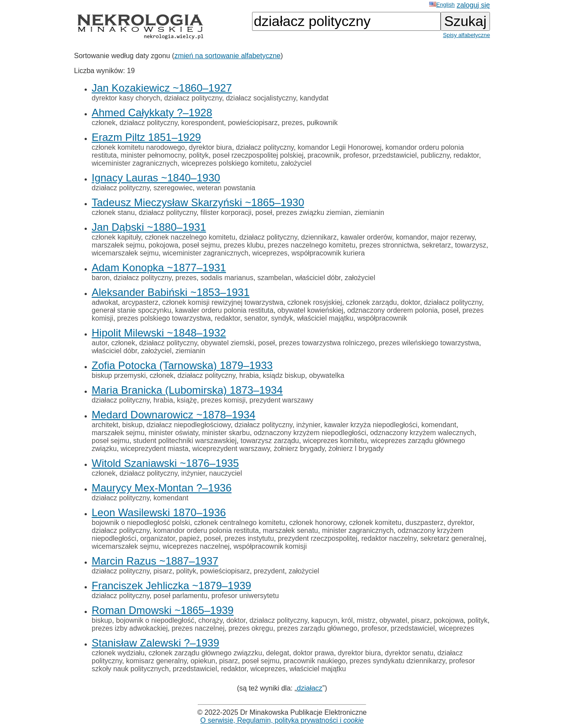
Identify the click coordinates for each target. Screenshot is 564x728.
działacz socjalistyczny (261, 98)
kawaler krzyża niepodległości (371, 425)
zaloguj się (473, 5)
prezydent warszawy (281, 400)
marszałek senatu (290, 530)
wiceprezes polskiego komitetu (229, 163)
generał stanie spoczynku (132, 310)
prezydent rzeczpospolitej (318, 538)
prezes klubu (244, 245)
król (347, 620)
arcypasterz (140, 302)
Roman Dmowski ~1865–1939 (163, 610)
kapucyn (324, 620)
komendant (439, 425)
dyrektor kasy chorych (126, 98)
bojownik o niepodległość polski (141, 523)
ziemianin (369, 212)
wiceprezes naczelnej (196, 546)
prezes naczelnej (198, 628)
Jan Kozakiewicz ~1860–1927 (162, 88)
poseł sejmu (201, 245)
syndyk (282, 318)
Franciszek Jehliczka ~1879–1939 (171, 586)
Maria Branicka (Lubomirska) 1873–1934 (187, 390)
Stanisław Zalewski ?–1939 (156, 643)
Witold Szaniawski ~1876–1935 (165, 463)
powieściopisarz (253, 123)
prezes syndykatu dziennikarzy (397, 661)
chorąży (210, 620)
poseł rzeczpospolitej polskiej (258, 155)
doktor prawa (314, 653)
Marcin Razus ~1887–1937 (155, 561)
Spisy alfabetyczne (466, 35)
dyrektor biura (211, 147)
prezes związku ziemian (314, 212)
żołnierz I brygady (356, 449)
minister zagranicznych (358, 530)
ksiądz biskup (284, 375)
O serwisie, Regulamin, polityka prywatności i (282, 720)
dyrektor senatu (409, 653)
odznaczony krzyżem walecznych (422, 433)
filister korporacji (226, 212)
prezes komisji (223, 400)
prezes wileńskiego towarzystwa (429, 343)
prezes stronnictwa (388, 245)
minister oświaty (173, 433)
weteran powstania (226, 188)
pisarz (163, 571)
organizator (158, 538)
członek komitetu (375, 523)
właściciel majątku (325, 318)
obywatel (393, 620)
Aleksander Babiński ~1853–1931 (171, 292)
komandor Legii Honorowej (340, 147)
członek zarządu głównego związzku (205, 653)
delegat (278, 653)
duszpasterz (424, 523)
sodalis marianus (227, 278)
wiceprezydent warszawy (231, 449)
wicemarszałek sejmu (125, 253)
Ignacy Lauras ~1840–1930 (156, 178)
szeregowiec (173, 188)
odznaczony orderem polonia (392, 310)
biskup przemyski (119, 375)
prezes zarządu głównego (317, 628)
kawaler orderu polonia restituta (224, 310)
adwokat (105, 302)
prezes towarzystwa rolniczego (327, 343)
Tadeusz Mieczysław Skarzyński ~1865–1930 (198, 202)
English (442, 5)
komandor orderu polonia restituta (206, 530)
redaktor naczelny (389, 538)
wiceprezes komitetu (335, 441)
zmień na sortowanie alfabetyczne (228, 56)
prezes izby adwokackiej (130, 628)
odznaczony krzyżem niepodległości (310, 433)
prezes (292, 123)
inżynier (308, 425)
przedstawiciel (394, 155)
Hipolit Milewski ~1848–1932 (159, 333)
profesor (356, 155)
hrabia (249, 375)
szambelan (274, 278)
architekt (105, 425)
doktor (411, 302)
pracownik (323, 155)
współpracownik (382, 318)
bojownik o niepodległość (155, 620)
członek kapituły (116, 237)
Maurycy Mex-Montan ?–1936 (161, 488)
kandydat (314, 98)
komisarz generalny (156, 661)
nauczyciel (225, 473)
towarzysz (470, 245)
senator (256, 318)
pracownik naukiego (314, 661)
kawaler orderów (366, 237)
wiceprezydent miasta (155, 449)
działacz (310, 688)
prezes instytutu (249, 538)
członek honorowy (317, 523)
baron (101, 278)
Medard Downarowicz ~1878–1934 (174, 415)
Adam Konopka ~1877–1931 (159, 268)
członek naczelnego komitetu (190, 237)
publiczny (435, 155)
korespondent (202, 123)
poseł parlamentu (180, 596)
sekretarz (437, 245)
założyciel (296, 163)
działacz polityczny (193, 98)
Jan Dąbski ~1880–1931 (149, 227)
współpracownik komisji (270, 546)
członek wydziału (118, 653)
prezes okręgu (250, 628)
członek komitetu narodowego (138, 147)
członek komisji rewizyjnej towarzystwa (223, 302)
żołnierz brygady (299, 449)
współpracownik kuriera (328, 253)
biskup (132, 425)
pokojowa (163, 245)
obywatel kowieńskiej (310, 310)
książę (187, 400)
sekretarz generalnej (452, 538)
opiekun (203, 661)
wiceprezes (270, 253)
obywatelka (327, 375)
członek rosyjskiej (315, 302)
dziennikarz (319, 237)
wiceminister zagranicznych (135, 163)
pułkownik (322, 123)
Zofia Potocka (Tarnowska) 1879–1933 (182, 365)
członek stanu (113, 212)
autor (100, 343)
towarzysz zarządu (270, 441)
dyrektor (460, 523)
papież (189, 538)
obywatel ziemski (228, 343)
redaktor (466, 155)
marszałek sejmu (118, 245)
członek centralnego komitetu (239, 523)
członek (104, 123)
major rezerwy (453, 237)
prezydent (269, 571)
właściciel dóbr (318, 278)
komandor (411, 237)
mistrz (366, 620)
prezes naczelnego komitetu (311, 245)
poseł (263, 212)
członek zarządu (371, 302)
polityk (199, 155)
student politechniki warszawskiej (185, 441)
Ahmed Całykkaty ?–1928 (152, 113)
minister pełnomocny (153, 155)
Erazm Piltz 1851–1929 (146, 137)
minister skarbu (226, 433)
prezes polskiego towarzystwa (164, 318)
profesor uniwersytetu (245, 596)
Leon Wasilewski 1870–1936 (159, 512)
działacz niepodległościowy (189, 425)
